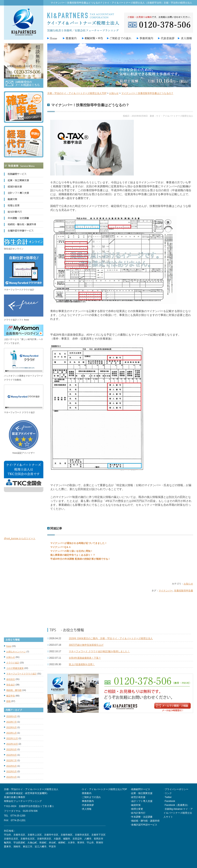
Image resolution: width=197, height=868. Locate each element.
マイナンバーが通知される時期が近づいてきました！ (79, 543)
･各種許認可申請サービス (144, 825)
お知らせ (188, 584)
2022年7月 (12, 760)
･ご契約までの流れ (91, 797)
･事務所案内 (87, 801)
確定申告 (11, 696)
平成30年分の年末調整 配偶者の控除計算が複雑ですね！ (80, 559)
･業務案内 (86, 793)
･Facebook (169, 801)
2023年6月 (12, 727)
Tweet (50, 571)
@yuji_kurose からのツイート (20, 538)
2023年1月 (12, 733)
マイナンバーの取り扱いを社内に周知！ (72, 551)
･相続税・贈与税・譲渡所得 (145, 821)
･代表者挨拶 (87, 805)
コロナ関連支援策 (15, 668)
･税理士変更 (137, 809)
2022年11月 (12, 738)
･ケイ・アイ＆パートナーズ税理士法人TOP (104, 789)
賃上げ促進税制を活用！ (82, 664)
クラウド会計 (13, 663)
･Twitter (168, 797)
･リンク (168, 793)
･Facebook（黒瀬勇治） (176, 805)
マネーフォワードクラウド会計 (21, 674)
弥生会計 (11, 685)
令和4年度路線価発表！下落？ (85, 658)
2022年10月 (12, 744)
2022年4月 (12, 777)
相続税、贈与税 (14, 690)
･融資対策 (135, 805)
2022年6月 (12, 766)
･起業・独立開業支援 (141, 793)
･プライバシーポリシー (176, 789)
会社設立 (11, 679)
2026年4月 (12, 716)
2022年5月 (12, 771)
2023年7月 (12, 722)
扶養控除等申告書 (184, 591)
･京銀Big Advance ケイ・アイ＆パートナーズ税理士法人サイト (178, 813)
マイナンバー (166, 591)
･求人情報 (86, 809)
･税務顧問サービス (140, 789)
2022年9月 (12, 749)
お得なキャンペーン (16, 652)
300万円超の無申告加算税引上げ (86, 645)
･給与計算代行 (138, 813)
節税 (8, 701)
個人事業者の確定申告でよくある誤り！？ (73, 555)
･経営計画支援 (138, 797)
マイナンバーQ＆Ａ (61, 547)
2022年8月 (12, 755)
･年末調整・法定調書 (141, 817)
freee (9, 646)
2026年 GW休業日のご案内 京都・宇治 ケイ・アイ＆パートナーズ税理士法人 (111, 638)
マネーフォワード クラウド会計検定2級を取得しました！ (99, 651)
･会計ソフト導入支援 (141, 801)
